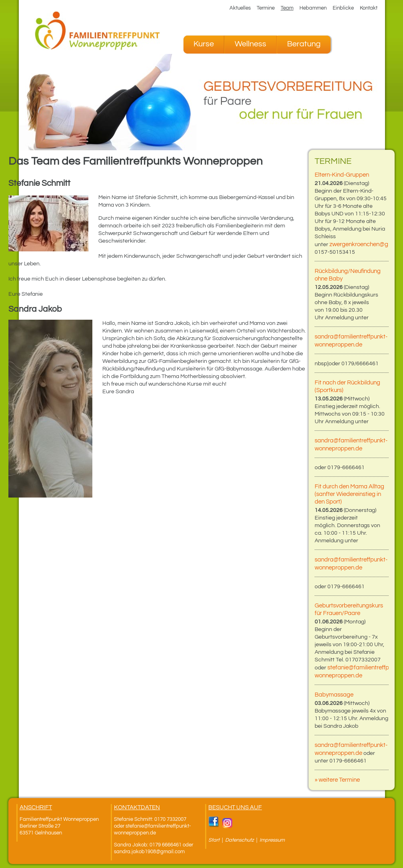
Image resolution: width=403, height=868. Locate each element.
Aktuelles (240, 8)
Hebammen (313, 8)
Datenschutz (240, 840)
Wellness (250, 44)
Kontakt (369, 8)
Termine (266, 8)
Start (214, 840)
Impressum (272, 840)
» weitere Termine (337, 780)
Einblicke (343, 8)
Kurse (204, 44)
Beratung (304, 44)
